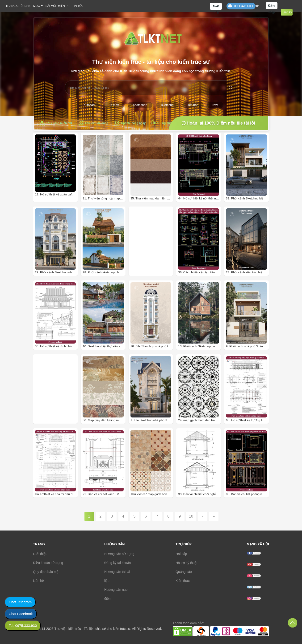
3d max (114, 105)
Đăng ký (287, 12)
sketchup (168, 105)
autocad (89, 105)
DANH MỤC (32, 6)
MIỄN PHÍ (64, 6)
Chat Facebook (21, 614)
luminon (193, 105)
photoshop (140, 105)
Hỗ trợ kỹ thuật (187, 563)
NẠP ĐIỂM (216, 7)
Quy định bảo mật (46, 572)
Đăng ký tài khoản (117, 563)
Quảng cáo (184, 572)
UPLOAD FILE (241, 6)
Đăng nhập (272, 6)
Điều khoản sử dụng (48, 563)
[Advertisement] (162, 256)
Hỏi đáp (181, 554)
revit (215, 105)
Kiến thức (183, 581)
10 (191, 516)
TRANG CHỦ (14, 6)
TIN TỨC (78, 6)
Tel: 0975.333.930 (23, 626)
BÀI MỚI (51, 6)
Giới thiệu (40, 554)
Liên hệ (38, 581)
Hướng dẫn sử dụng (119, 554)
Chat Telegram (20, 602)
